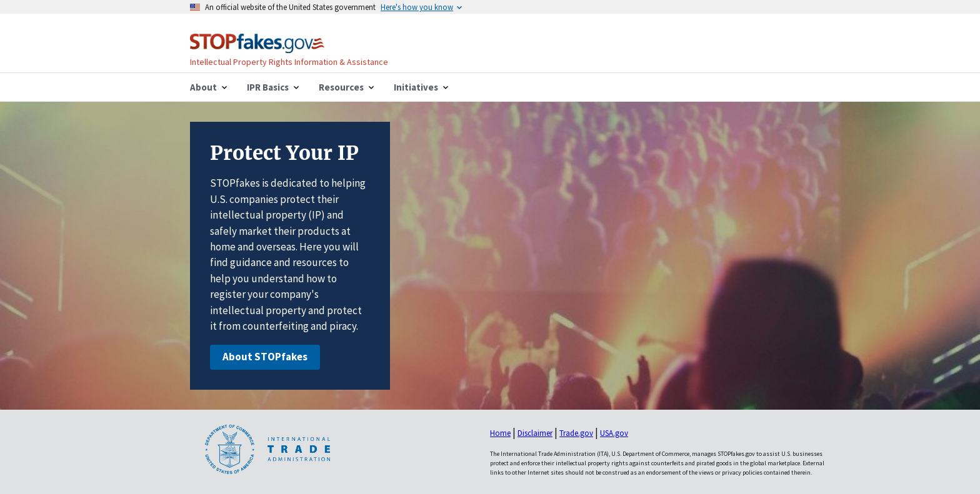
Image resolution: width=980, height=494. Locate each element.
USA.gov (614, 433)
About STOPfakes (265, 357)
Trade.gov (576, 433)
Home (500, 433)
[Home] (257, 45)
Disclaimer (535, 433)
